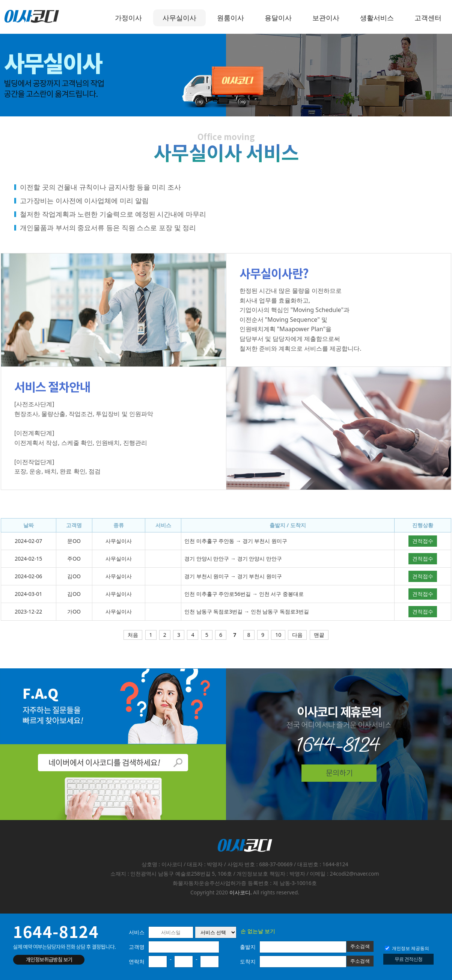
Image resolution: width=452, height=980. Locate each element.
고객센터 (428, 18)
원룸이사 (231, 18)
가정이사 (128, 18)
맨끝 (319, 635)
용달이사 (278, 18)
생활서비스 (377, 18)
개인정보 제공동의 (407, 948)
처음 (133, 635)
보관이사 (326, 18)
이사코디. (241, 892)
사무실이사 (179, 18)
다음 (297, 635)
